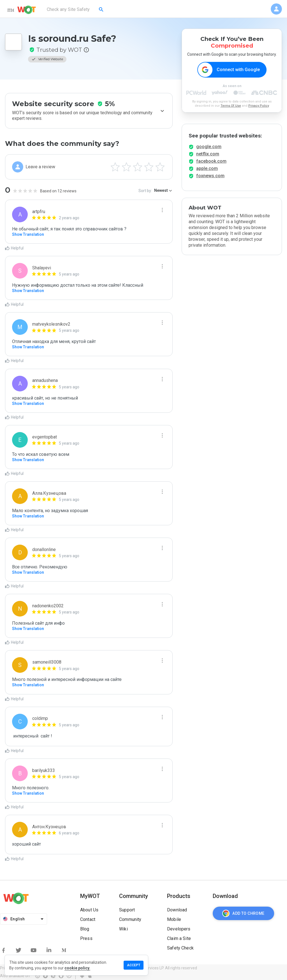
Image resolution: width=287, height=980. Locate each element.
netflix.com (208, 154)
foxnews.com (210, 176)
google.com (209, 147)
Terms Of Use (231, 106)
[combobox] (76, 10)
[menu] (11, 10)
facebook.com (211, 161)
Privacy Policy (259, 106)
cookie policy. (77, 968)
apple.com (207, 168)
